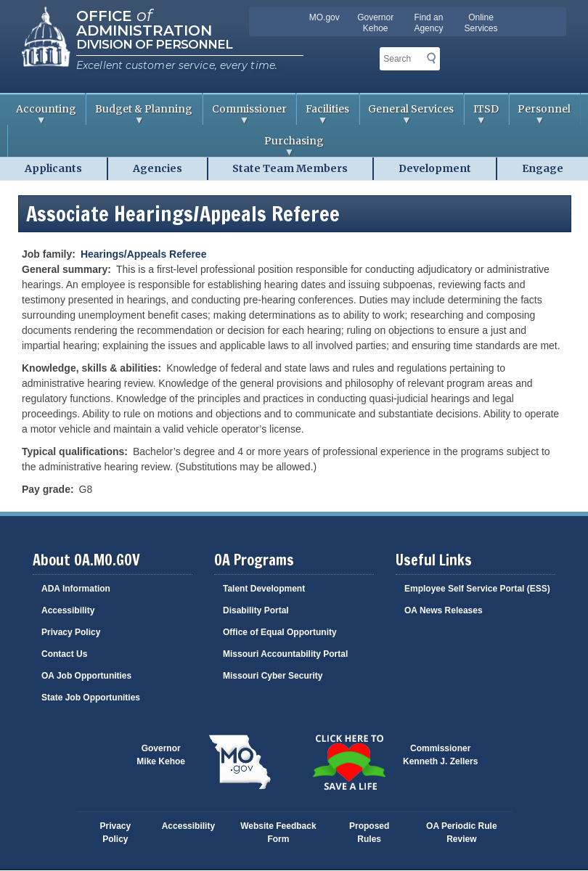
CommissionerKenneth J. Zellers (440, 755)
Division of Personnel (154, 44)
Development (435, 168)
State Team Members (290, 168)
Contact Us (64, 654)
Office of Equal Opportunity (280, 632)
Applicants (53, 168)
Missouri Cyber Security (273, 676)
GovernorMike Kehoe (161, 755)
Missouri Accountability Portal (285, 654)
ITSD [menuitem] (482, 114)
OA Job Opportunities (86, 676)
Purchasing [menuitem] (166, 146)
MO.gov (324, 17)
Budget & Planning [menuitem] (139, 114)
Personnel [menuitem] (540, 114)
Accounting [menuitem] (42, 114)
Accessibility (68, 610)
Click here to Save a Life (348, 762)
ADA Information (76, 589)
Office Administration (144, 22)
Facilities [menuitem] (323, 114)
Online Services (481, 23)
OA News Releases (444, 610)
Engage (543, 168)
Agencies (158, 168)
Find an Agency (428, 23)
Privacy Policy (71, 632)
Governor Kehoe (375, 23)
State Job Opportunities (91, 698)
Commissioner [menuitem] (245, 114)
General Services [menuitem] (407, 114)
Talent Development (264, 589)
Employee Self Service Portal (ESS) (477, 589)
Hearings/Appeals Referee (144, 254)
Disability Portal (256, 610)
